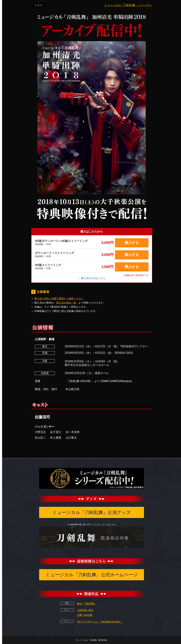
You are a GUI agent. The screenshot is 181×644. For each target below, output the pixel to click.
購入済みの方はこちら (92, 278)
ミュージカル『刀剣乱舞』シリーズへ (128, 5)
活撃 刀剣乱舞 (85, 615)
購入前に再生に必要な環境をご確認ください (59, 298)
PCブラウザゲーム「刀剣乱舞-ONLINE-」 (100, 622)
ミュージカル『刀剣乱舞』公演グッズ (92, 512)
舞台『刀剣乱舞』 (87, 604)
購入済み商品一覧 (66, 303)
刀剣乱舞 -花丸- (86, 610)
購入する (132, 243)
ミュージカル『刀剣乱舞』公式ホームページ (92, 575)
